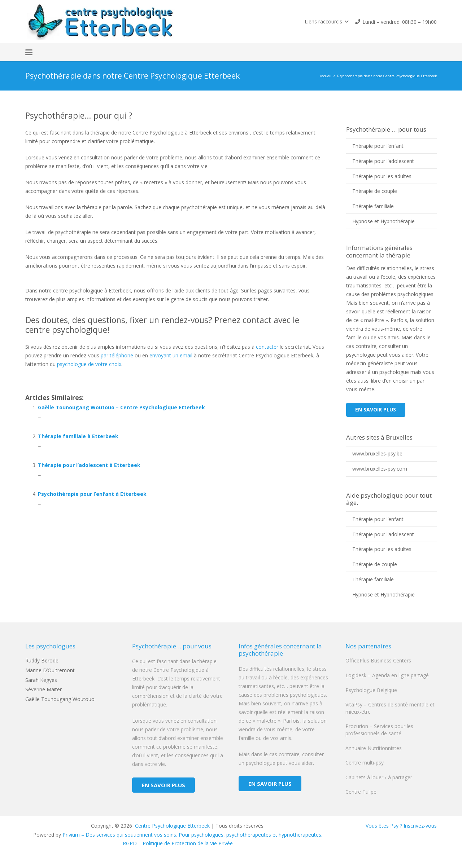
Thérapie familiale (373, 206)
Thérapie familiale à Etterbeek (78, 436)
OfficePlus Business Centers (378, 660)
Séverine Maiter (43, 689)
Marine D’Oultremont (50, 670)
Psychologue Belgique (371, 690)
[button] (326, 22)
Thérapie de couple (375, 191)
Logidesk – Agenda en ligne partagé (387, 675)
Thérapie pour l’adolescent (383, 161)
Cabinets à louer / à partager (379, 777)
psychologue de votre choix (89, 364)
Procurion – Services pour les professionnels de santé (379, 730)
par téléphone (117, 355)
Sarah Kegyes (41, 680)
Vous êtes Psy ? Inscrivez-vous (401, 826)
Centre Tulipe (361, 792)
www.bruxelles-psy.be (377, 453)
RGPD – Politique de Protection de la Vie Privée (178, 843)
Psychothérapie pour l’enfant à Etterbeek (92, 494)
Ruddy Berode (42, 660)
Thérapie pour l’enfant (378, 146)
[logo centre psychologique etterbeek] (101, 22)
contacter (267, 347)
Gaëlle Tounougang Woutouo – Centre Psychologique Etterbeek (121, 407)
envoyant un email (171, 355)
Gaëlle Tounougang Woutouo (60, 699)
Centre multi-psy (365, 763)
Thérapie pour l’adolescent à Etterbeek (89, 465)
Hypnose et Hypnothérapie (383, 221)
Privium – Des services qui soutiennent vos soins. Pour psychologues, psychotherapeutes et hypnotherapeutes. (192, 835)
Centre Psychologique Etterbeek (172, 826)
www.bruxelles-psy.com (380, 469)
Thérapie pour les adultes (382, 176)
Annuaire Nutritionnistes (374, 748)
